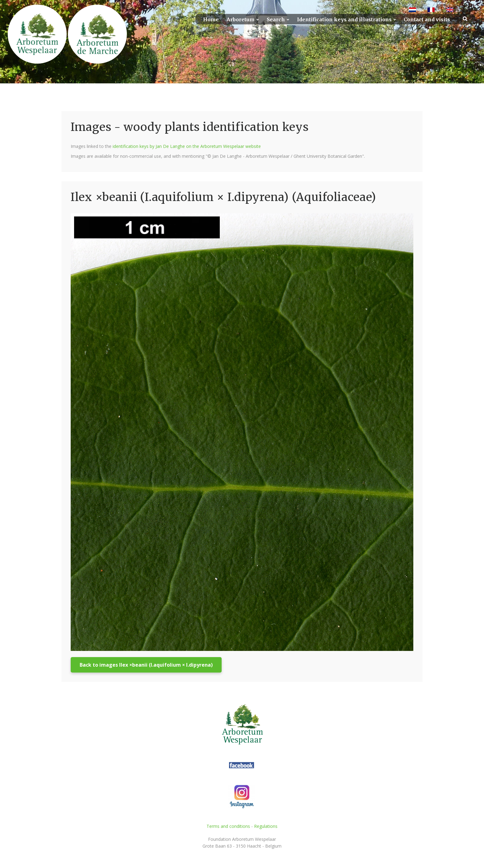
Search (276, 20)
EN (458, 10)
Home (211, 20)
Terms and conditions (228, 826)
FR (439, 10)
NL (420, 10)
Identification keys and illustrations (344, 20)
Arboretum (241, 20)
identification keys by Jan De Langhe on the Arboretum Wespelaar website (187, 146)
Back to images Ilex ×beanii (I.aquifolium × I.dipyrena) (146, 665)
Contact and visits (427, 20)
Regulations (266, 826)
